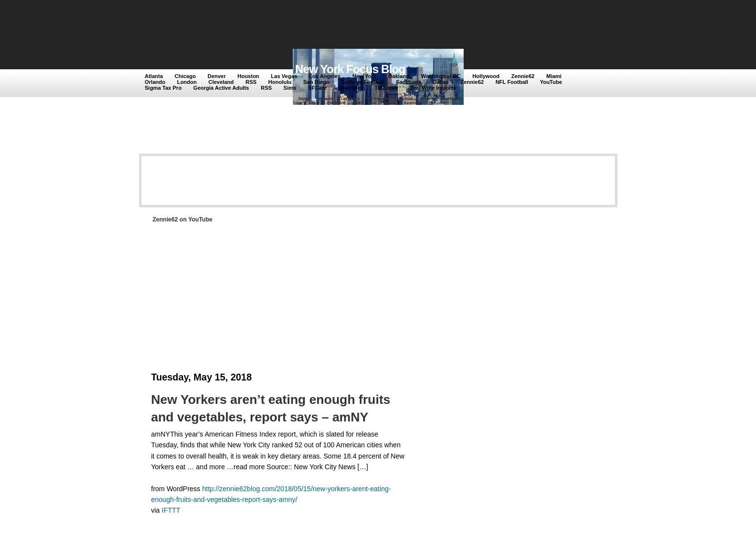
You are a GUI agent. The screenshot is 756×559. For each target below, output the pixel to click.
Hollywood (486, 76)
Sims (290, 88)
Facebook (409, 82)
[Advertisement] (324, 25)
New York (364, 76)
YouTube (551, 82)
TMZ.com (386, 88)
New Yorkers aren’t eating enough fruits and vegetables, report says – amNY (271, 408)
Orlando (155, 82)
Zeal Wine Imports (433, 88)
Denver (216, 76)
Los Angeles (325, 76)
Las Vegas (284, 76)
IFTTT (171, 510)
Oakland (398, 76)
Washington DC (440, 76)
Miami (554, 76)
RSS (251, 82)
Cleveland (221, 82)
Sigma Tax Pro (163, 88)
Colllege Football (363, 82)
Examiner (351, 88)
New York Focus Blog (350, 69)
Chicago (185, 76)
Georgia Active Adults (221, 88)
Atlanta (154, 76)
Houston (248, 76)
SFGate (317, 88)
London (187, 82)
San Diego (316, 82)
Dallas (441, 82)
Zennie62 (523, 76)
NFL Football (512, 82)
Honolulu (280, 82)
